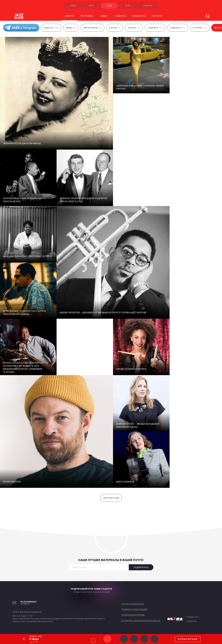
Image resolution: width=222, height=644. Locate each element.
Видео (104, 16)
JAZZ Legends (124, 639)
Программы (87, 16)
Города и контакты (133, 604)
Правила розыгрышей (134, 609)
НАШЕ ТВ (148, 6)
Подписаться (141, 567)
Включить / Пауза (24, 639)
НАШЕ (73, 6)
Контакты (157, 16)
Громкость (93, 641)
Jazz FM (107, 639)
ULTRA (128, 6)
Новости (69, 16)
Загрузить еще (111, 498)
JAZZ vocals (144, 639)
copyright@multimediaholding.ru (40, 621)
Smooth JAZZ (134, 639)
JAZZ (109, 6)
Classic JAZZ (154, 639)
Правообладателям (133, 615)
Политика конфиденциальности (141, 621)
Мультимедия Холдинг (24, 603)
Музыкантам (139, 16)
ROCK (91, 6)
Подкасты (120, 16)
